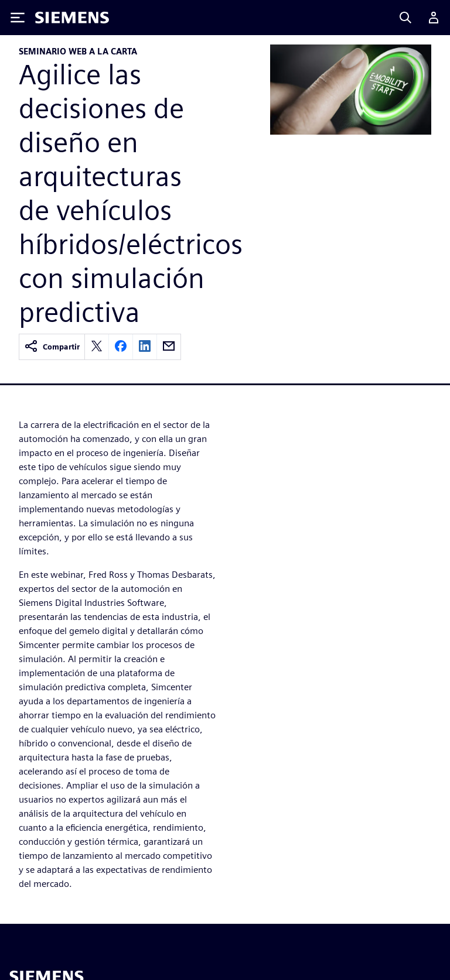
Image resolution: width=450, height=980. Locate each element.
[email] (169, 347)
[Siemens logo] (72, 18)
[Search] (405, 18)
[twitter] (97, 347)
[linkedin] (145, 347)
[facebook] (121, 347)
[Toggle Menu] (18, 18)
